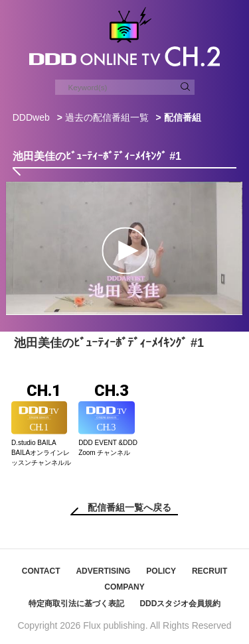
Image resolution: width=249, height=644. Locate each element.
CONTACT (41, 571)
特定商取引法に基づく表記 (76, 604)
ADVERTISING (103, 571)
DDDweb (31, 117)
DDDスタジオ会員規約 (180, 604)
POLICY (161, 571)
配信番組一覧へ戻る (129, 507)
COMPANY (124, 587)
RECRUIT (209, 571)
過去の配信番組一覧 (107, 117)
